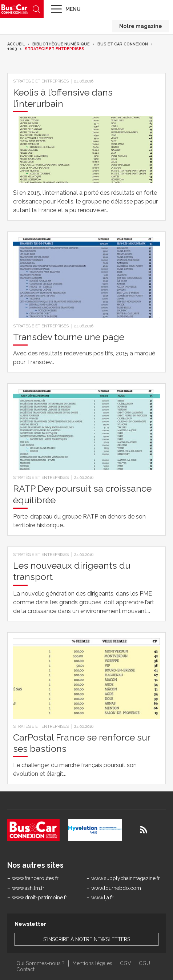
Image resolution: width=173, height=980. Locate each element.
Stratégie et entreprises (55, 49)
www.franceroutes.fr (35, 878)
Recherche (36, 9)
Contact (25, 969)
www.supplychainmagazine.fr (126, 878)
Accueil (16, 44)
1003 (12, 49)
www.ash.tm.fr (28, 888)
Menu (73, 9)
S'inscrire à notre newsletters (87, 939)
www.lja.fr (102, 898)
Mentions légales (92, 963)
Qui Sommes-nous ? (41, 963)
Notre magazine (141, 26)
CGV (126, 963)
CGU (144, 963)
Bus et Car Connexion (123, 44)
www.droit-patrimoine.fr (40, 898)
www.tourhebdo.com (116, 888)
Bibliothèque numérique (61, 44)
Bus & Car (15, 9)
